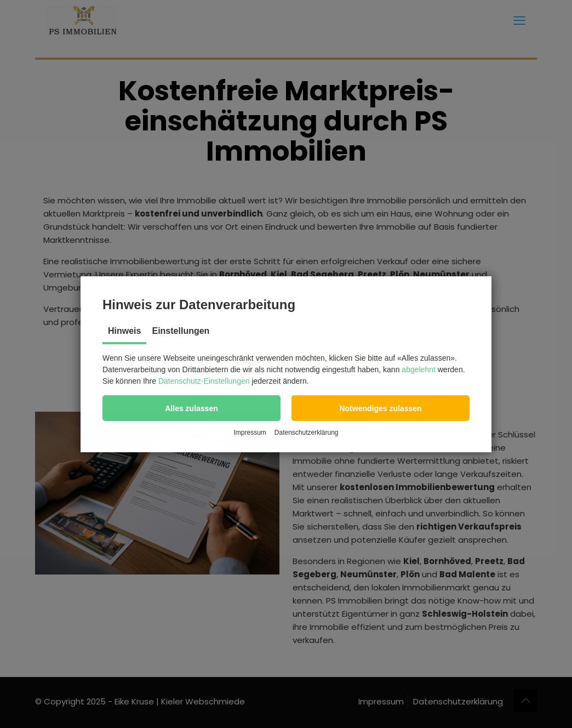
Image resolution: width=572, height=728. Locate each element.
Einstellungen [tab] (181, 331)
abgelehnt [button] (419, 369)
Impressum (250, 433)
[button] (191, 408)
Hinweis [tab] (124, 331)
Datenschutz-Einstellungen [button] (204, 381)
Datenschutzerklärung (307, 433)
